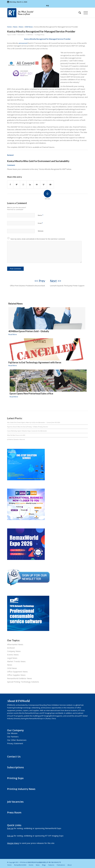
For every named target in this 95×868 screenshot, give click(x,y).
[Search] (79, 13)
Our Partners (13, 737)
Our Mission (12, 733)
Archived (11, 648)
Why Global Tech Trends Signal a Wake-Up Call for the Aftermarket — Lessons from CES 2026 (34, 422)
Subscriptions (15, 767)
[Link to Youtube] (50, 184)
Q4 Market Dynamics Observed (16, 439)
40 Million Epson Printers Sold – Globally (29, 331)
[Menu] (84, 13)
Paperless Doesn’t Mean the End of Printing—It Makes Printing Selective (28, 427)
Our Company (15, 730)
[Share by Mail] (37, 184)
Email (40, 223)
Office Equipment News (17, 672)
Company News (14, 651)
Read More (13, 334)
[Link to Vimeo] (44, 184)
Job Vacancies (15, 802)
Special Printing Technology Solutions (23, 682)
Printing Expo (15, 778)
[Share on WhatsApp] (23, 184)
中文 (47, 6)
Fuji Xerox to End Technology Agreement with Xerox (35, 362)
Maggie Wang (41, 35)
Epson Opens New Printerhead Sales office (31, 394)
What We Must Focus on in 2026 (16, 435)
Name (41, 215)
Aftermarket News (15, 644)
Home (9, 27)
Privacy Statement (15, 743)
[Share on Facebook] (10, 184)
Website (41, 231)
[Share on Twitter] (17, 184)
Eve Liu (10, 828)
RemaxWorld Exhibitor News (20, 678)
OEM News (29, 27)
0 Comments (21, 35)
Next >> (56, 281)
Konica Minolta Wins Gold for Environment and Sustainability (38, 161)
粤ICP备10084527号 (55, 862)
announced (23, 43)
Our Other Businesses (17, 740)
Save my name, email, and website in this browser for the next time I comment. (38, 239)
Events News (13, 655)
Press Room (14, 812)
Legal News (12, 658)
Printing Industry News (21, 789)
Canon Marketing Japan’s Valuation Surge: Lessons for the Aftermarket (27, 431)
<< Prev (40, 281)
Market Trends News (16, 661)
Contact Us (14, 757)
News (15, 27)
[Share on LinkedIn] (30, 184)
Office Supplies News (16, 675)
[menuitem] (79, 13)
